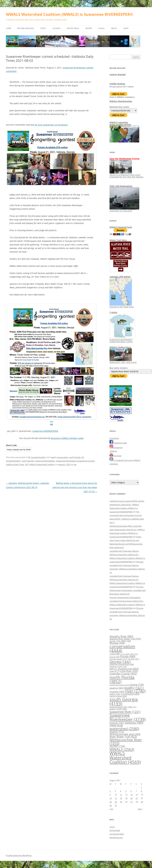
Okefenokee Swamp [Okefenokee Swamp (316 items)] (119, 685)
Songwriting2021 (38, 457)
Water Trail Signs (118, 240)
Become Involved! (26, 28)
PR (29, 457)
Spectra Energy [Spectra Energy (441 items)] (119, 707)
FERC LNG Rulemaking (121, 186)
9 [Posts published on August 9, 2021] (110, 795)
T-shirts (113, 312)
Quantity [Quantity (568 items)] (117, 692)
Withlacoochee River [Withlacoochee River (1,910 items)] (126, 741)
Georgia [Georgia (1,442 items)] (120, 662)
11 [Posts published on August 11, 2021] (121, 795)
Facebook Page (118, 443)
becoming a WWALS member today (67, 438)
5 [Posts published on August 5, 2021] (126, 791)
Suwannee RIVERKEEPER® (45, 431)
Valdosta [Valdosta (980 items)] (134, 723)
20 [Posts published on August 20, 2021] (132, 798)
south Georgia (28, 461)
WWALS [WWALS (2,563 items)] (122, 749)
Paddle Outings (117, 84)
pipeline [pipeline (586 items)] (117, 688)
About (114, 28)
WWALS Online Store (120, 347)
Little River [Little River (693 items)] (129, 671)
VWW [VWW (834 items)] (116, 725)
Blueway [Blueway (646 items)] (117, 643)
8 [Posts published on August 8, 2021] (141, 791)
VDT (27, 464)
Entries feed (115, 830)
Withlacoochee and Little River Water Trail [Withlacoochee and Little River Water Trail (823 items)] (125, 735)
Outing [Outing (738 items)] (137, 685)
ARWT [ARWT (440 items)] (126, 641)
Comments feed (117, 834)
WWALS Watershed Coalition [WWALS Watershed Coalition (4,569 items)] (125, 758)
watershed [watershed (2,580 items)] (124, 729)
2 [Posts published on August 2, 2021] (110, 791)
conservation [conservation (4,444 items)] (122, 649)
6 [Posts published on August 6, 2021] (131, 791)
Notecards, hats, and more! (123, 361)
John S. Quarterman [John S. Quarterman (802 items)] (124, 669)
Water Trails (73, 28)
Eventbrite (114, 438)
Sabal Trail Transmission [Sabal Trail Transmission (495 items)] (124, 694)
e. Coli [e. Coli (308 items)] (125, 654)
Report (89, 28)
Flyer (52, 421)
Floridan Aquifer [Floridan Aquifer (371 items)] (119, 659)
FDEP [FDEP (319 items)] (134, 654)
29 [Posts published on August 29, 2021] (142, 802)
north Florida (75, 457)
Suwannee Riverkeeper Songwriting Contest (75, 461)
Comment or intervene (124, 210)
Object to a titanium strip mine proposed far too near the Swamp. (127, 175)
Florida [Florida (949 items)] (128, 656)
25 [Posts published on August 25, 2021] (121, 802)
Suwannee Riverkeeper (45, 461)
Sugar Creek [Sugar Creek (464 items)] (118, 709)
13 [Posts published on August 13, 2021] (132, 795)
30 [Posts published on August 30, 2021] (111, 805)
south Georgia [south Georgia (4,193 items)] (124, 701)
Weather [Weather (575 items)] (117, 732)
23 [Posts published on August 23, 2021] (111, 802)
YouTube (115, 456)
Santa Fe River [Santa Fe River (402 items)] (118, 696)
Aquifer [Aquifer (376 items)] (115, 641)
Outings (56, 28)
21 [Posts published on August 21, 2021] (137, 798)
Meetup (113, 451)
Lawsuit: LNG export (120, 277)
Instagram (116, 447)
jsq (75, 464)
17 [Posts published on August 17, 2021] (116, 798)
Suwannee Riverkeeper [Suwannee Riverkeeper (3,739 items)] (128, 717)
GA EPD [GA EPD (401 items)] (134, 659)
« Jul (111, 809)
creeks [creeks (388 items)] (115, 654)
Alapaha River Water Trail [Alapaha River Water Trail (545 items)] (125, 639)
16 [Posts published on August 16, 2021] (111, 798)
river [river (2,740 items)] (135, 691)
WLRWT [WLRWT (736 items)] (117, 746)
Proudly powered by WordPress (19, 855)
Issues (102, 28)
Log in (112, 827)
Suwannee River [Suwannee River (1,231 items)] (125, 712)
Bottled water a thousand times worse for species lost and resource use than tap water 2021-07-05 (75, 487)
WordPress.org (116, 837)
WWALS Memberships (121, 101)
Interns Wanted (118, 74)
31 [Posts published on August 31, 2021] (116, 805)
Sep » (140, 809)
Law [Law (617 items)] (115, 671)
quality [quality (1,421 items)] (134, 688)
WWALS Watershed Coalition (42, 464)
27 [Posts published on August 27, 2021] (132, 802)
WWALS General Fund (121, 227)
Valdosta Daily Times (15, 464)
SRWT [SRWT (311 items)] (132, 707)
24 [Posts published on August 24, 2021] (116, 802)
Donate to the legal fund (122, 306)
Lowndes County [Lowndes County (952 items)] (123, 674)
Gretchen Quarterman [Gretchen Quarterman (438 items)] (122, 664)
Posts (43, 28)
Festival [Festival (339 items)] (114, 657)
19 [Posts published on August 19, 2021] (126, 798)
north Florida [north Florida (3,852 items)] (122, 679)
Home (9, 28)
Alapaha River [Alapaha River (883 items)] (121, 636)
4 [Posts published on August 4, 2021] (120, 791)
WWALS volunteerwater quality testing (120, 123)
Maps (126, 28)
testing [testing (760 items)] (117, 723)
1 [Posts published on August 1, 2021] (141, 787)
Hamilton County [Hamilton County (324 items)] (118, 666)
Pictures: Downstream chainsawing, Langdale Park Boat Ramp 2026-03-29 (128, 590)
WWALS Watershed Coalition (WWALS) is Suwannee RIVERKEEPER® (70, 14)
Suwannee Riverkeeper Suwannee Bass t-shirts (122, 340)
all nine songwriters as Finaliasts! (51, 125)
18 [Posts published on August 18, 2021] (121, 798)
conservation (62, 457)
